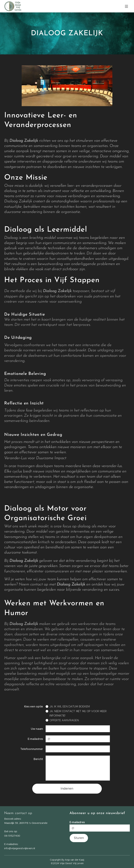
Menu (126, 6)
